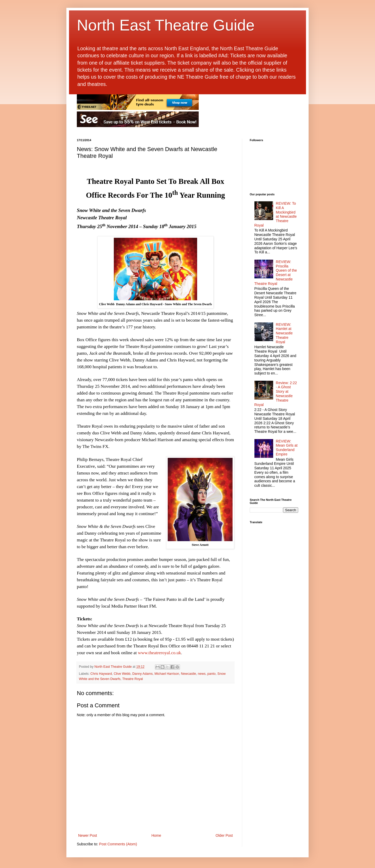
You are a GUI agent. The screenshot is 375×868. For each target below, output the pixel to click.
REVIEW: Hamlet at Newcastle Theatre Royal (284, 333)
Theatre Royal (132, 679)
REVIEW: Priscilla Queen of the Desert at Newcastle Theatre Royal (276, 273)
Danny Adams (142, 674)
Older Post (224, 835)
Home (156, 835)
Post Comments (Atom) (118, 844)
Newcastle (189, 674)
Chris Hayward (101, 674)
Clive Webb (122, 674)
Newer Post (87, 835)
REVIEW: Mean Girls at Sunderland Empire (287, 448)
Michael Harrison (167, 674)
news (202, 674)
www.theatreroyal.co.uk (159, 653)
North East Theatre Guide (166, 25)
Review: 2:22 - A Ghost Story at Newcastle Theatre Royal (276, 394)
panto (211, 674)
